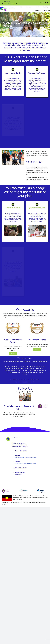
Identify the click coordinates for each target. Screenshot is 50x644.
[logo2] (4, 7)
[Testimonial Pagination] (15, 382)
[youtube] (45, 3)
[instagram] (43, 3)
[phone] (33, 392)
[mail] (30, 392)
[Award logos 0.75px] (13, 321)
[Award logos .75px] (37, 321)
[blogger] (28, 392)
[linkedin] (40, 3)
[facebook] (48, 3)
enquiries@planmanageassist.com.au (25, 457)
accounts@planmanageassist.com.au (25, 463)
